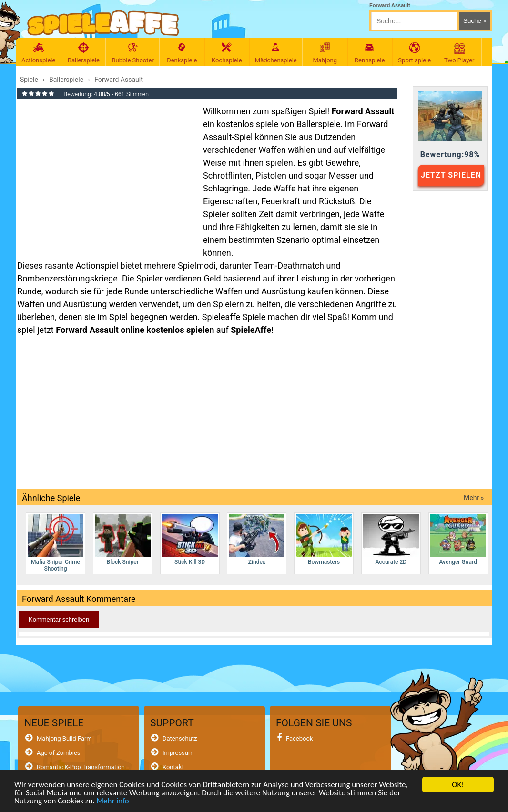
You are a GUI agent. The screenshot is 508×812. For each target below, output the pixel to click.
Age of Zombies (59, 753)
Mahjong (325, 53)
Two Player (459, 53)
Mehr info (112, 802)
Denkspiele (182, 53)
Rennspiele (370, 53)
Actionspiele (38, 53)
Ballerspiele (83, 53)
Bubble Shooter (132, 53)
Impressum (178, 753)
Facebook (299, 738)
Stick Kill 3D (190, 540)
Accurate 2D (391, 540)
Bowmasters (324, 540)
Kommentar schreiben (59, 619)
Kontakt (173, 767)
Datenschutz (180, 738)
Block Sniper (123, 540)
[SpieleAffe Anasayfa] (103, 23)
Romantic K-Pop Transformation (81, 767)
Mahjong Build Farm (64, 738)
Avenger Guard (458, 540)
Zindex (257, 540)
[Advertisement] (105, 173)
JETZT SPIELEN (451, 175)
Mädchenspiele (276, 53)
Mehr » (474, 498)
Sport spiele (415, 53)
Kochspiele (227, 53)
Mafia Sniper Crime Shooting (56, 543)
